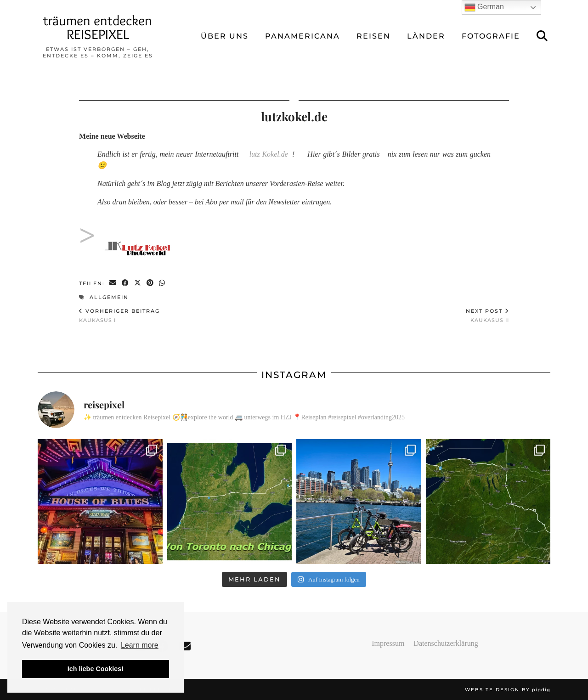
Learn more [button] (140, 645)
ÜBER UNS (225, 36)
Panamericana (302, 36)
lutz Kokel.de (269, 154)
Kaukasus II (487, 316)
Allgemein (109, 297)
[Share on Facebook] (126, 283)
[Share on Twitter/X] (138, 283)
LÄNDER (426, 36)
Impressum (388, 643)
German (484, 7)
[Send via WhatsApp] (162, 283)
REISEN (373, 36)
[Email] (185, 646)
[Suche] (543, 36)
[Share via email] (113, 283)
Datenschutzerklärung (446, 643)
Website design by (508, 690)
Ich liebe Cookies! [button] (96, 669)
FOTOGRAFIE (491, 36)
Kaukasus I (119, 316)
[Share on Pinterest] (150, 283)
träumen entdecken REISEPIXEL (98, 27)
